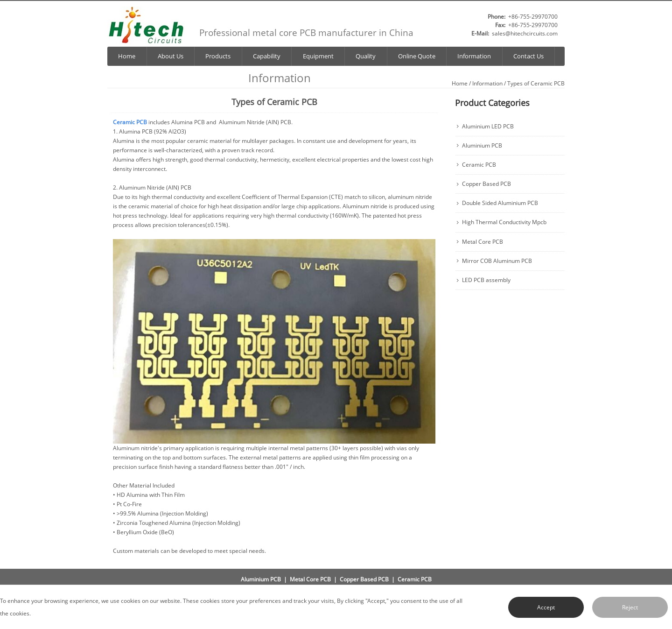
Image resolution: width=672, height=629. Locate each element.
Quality (366, 56)
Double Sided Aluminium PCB (500, 203)
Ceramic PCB (479, 165)
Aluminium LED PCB (488, 127)
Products (218, 56)
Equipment (318, 56)
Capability (267, 56)
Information (474, 56)
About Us (171, 56)
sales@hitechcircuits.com (525, 33)
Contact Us (528, 56)
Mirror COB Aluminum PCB (497, 261)
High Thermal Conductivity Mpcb (504, 222)
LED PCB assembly (486, 280)
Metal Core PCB (483, 242)
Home (127, 56)
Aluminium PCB (482, 146)
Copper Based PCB (486, 184)
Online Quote (417, 56)
